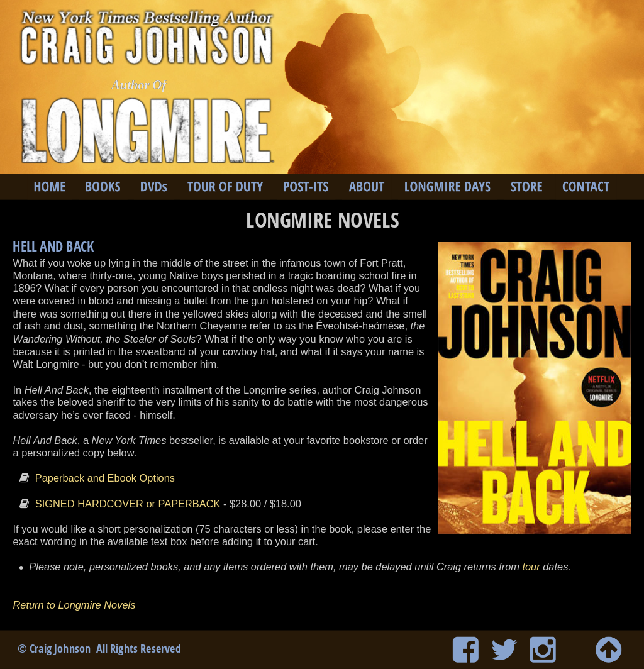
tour (531, 567)
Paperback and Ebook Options (105, 478)
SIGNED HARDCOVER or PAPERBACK (128, 503)
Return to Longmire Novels (75, 605)
